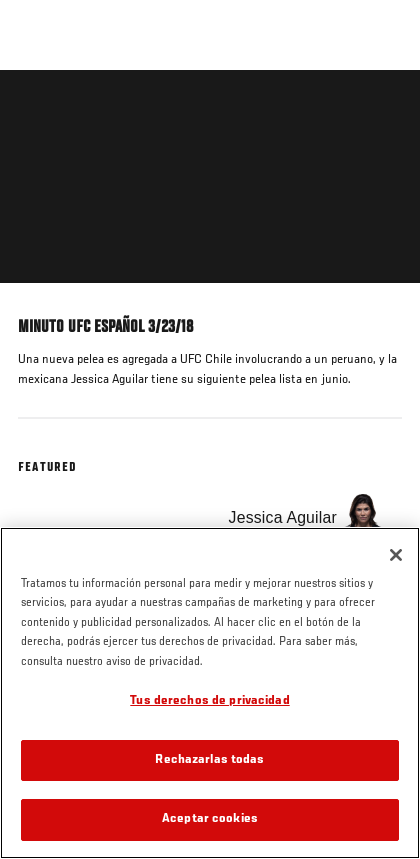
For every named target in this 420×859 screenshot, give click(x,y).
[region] (210, 693)
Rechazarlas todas (209, 760)
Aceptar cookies (210, 819)
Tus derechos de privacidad (209, 701)
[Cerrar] (396, 555)
